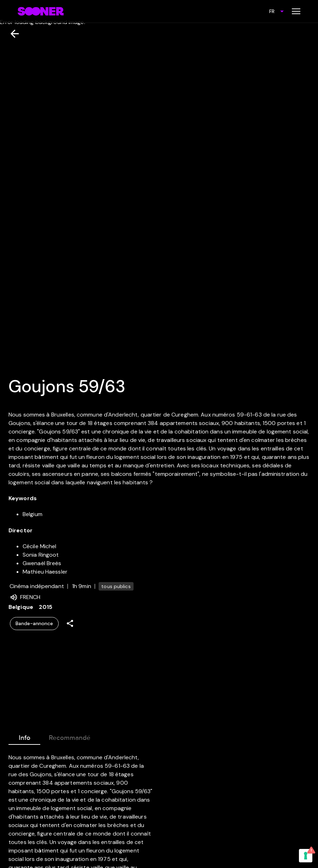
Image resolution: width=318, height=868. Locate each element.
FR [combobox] (272, 11)
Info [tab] (24, 736)
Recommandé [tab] (70, 736)
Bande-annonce (34, 624)
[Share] (70, 624)
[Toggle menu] (296, 11)
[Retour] (12, 34)
